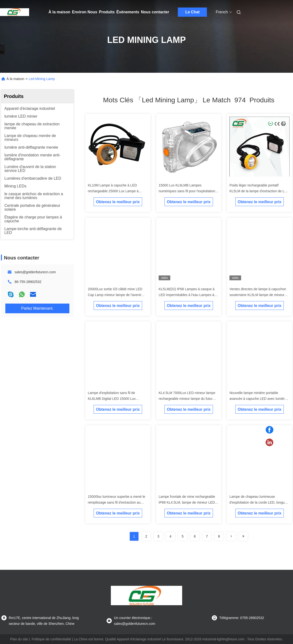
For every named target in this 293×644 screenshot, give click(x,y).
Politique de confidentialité (51, 639)
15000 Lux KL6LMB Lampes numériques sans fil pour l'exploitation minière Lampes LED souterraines (187, 191)
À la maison (59, 12)
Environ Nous (85, 12)
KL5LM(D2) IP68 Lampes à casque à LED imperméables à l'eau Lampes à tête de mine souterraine (187, 295)
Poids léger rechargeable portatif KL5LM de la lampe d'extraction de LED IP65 (259, 191)
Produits (107, 12)
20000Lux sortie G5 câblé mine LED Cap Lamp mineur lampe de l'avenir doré (115, 295)
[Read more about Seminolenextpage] (231, 536)
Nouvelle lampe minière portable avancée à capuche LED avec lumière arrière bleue (258, 399)
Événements (128, 12)
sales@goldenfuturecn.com (35, 272)
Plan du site (19, 639)
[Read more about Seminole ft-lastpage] (243, 536)
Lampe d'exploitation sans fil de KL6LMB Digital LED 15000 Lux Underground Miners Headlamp (112, 399)
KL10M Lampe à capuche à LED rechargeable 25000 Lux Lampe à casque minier (113, 191)
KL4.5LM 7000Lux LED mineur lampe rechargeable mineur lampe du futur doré (187, 399)
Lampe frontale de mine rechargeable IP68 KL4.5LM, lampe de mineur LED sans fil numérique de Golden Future (187, 502)
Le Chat (192, 12)
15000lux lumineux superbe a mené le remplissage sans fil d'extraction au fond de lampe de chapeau (117, 502)
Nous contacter (155, 12)
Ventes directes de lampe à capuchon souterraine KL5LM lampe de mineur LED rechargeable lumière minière (258, 295)
